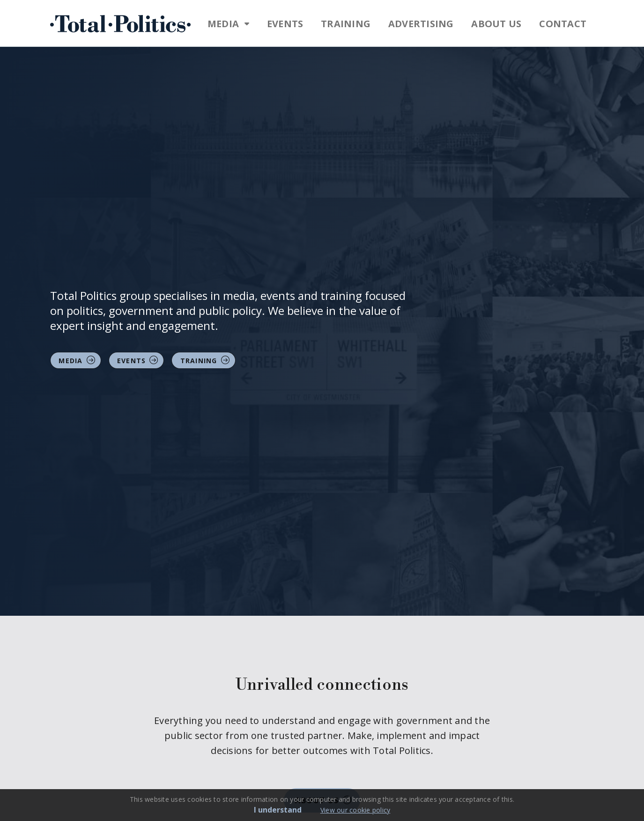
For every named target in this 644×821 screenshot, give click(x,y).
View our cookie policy (355, 810)
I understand (278, 810)
